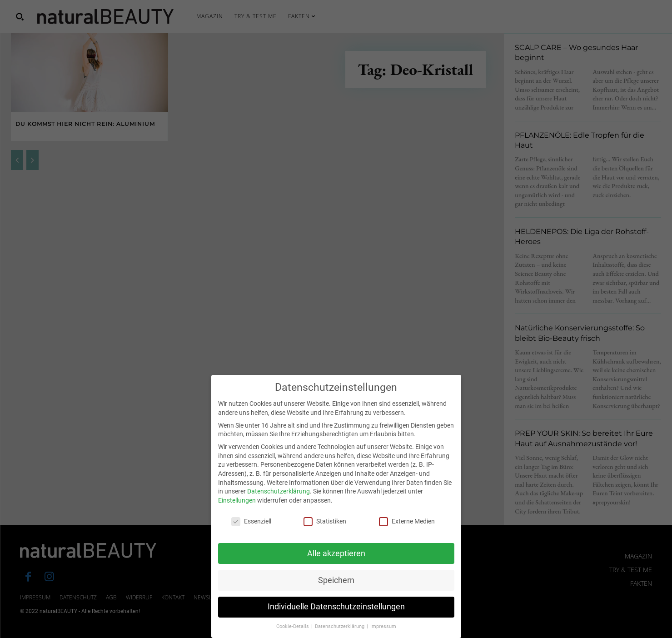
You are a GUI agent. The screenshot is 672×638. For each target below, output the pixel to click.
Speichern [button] (336, 585)
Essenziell (251, 526)
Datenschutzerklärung (279, 497)
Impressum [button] (383, 632)
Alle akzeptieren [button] (336, 558)
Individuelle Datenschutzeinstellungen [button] (336, 612)
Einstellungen (237, 506)
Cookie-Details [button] (293, 632)
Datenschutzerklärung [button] (340, 632)
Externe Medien (407, 526)
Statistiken (325, 526)
